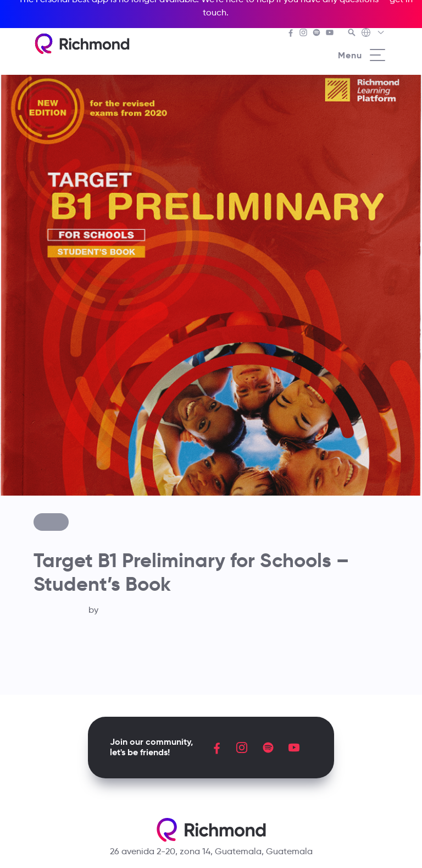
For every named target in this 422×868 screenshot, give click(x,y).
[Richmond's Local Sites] (373, 34)
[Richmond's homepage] (82, 44)
